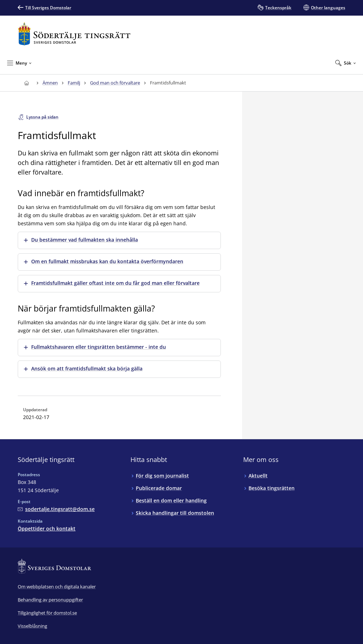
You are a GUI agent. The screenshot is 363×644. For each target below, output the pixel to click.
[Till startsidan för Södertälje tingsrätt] (74, 34)
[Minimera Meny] (19, 63)
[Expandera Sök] (346, 63)
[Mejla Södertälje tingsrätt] (56, 509)
